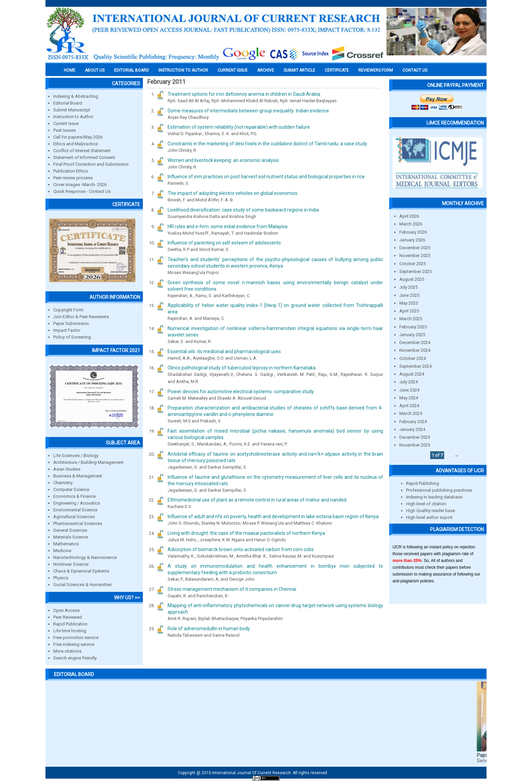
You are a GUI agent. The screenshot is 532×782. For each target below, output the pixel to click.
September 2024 (415, 366)
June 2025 (409, 295)
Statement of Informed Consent (84, 157)
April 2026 (409, 216)
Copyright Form (68, 310)
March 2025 (411, 319)
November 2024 (415, 350)
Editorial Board (68, 103)
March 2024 (411, 413)
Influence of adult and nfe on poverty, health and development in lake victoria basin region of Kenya (273, 516)
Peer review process (73, 178)
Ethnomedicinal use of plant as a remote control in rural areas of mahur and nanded (257, 500)
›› (457, 455)
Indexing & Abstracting (76, 96)
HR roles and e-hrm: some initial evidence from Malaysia (227, 226)
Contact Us (415, 70)
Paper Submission (71, 323)
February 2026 (413, 232)
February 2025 (413, 327)
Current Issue (233, 70)
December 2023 (415, 437)
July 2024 (408, 382)
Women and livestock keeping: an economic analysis (223, 160)
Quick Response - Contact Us (82, 191)
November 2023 (415, 445)
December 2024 (415, 342)
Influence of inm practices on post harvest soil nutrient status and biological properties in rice (266, 177)
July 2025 (408, 287)
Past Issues (64, 130)
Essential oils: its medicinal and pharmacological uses (224, 351)
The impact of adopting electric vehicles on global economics (233, 193)
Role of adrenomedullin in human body (209, 629)
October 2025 (413, 264)
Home (70, 70)
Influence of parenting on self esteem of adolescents (224, 243)
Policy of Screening (72, 337)
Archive (266, 70)
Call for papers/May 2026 (78, 137)
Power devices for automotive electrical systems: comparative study (241, 392)
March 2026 (411, 224)
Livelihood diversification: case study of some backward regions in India (243, 210)
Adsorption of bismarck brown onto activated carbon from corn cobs (241, 549)
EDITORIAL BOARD (131, 70)
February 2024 (413, 422)
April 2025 (409, 311)
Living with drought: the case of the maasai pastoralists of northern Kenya (246, 533)
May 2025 (409, 303)
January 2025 (412, 335)
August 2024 (412, 374)
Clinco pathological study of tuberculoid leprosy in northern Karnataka (242, 368)
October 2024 (413, 358)
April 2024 (409, 406)
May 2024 (409, 398)
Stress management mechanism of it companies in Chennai (232, 589)
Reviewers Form (376, 70)
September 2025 (415, 271)
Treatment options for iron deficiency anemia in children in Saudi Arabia (244, 94)
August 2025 (412, 279)
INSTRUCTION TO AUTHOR (183, 70)
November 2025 (415, 256)
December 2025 (415, 248)
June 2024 (409, 390)
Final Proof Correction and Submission (91, 164)
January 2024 (412, 429)
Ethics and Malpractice (75, 144)
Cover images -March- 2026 (80, 185)
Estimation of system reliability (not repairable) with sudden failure (239, 127)
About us (95, 70)
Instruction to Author (73, 117)
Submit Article (299, 70)
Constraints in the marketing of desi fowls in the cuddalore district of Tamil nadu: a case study (267, 144)
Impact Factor (67, 330)
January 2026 (412, 240)
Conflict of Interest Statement (82, 151)
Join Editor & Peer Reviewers (81, 317)
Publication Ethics (71, 171)
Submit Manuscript (72, 110)
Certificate (337, 70)
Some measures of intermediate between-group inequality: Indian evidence (248, 111)
